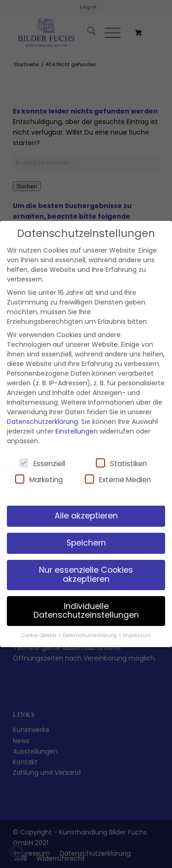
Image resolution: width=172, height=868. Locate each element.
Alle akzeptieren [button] (86, 516)
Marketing (39, 479)
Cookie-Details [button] (40, 635)
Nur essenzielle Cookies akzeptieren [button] (86, 575)
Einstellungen (77, 431)
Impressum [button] (137, 635)
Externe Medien (118, 479)
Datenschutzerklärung (42, 422)
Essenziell (42, 463)
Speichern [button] (86, 543)
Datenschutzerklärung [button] (91, 635)
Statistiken (121, 463)
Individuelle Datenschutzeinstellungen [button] (86, 611)
